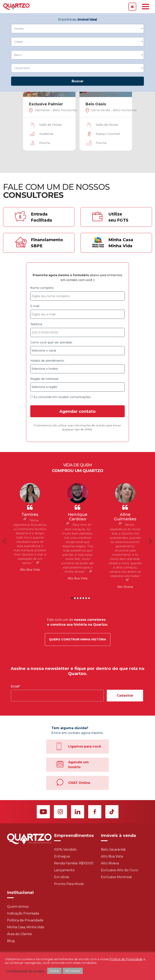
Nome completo (77, 293)
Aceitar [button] (54, 971)
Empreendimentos (74, 835)
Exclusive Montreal (116, 877)
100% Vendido (65, 850)
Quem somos (18, 907)
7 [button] (89, 598)
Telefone (77, 330)
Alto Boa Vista (30, 570)
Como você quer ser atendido (77, 348)
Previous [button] (5, 541)
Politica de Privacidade (25, 920)
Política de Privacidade (126, 959)
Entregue (62, 856)
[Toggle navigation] (146, 7)
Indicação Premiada (23, 913)
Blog (11, 941)
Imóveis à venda (118, 835)
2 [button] (75, 598)
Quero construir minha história (78, 639)
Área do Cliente (19, 934)
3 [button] (78, 598)
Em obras (62, 877)
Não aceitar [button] (73, 971)
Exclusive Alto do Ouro (119, 870)
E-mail (77, 312)
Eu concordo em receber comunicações (60, 397)
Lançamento (64, 870)
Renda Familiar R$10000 (74, 863)
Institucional (20, 892)
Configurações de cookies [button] (25, 971)
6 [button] (86, 598)
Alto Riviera (125, 587)
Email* (16, 686)
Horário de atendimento (77, 366)
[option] (30, 527)
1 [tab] (29, 92)
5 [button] (83, 598)
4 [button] (81, 598)
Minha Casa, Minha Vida (26, 927)
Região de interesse (77, 384)
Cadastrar (125, 695)
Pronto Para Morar (69, 884)
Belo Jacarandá (113, 850)
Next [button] (150, 541)
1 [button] (72, 598)
